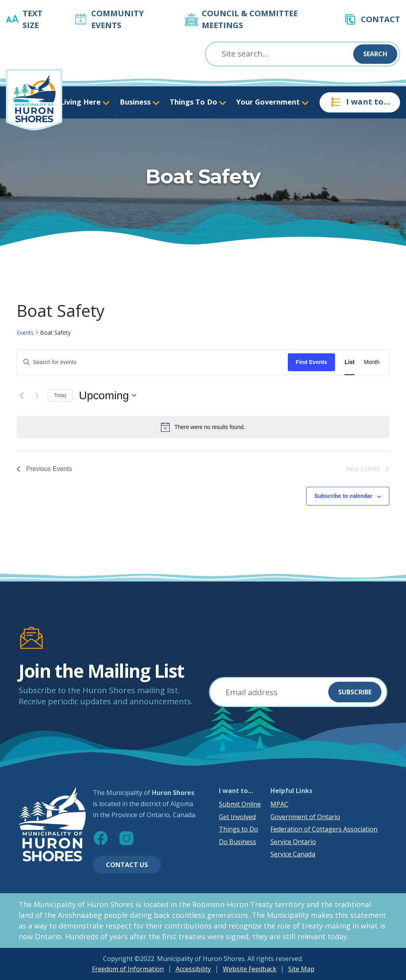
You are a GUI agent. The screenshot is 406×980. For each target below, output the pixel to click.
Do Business (237, 842)
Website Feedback (250, 969)
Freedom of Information (128, 969)
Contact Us (127, 865)
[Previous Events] (21, 395)
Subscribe (355, 692)
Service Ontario (293, 842)
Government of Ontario (305, 817)
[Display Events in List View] (350, 362)
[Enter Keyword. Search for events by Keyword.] (152, 362)
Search (375, 54)
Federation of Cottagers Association (324, 829)
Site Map (301, 969)
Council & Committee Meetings (250, 19)
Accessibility (193, 969)
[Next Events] (37, 395)
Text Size (33, 19)
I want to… (360, 102)
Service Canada (293, 854)
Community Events (118, 19)
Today (60, 395)
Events (25, 333)
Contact (380, 19)
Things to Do (238, 829)
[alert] (203, 427)
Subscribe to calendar (343, 496)
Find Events (311, 362)
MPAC (279, 804)
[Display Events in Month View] (372, 362)
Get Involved (237, 817)
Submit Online (240, 804)
